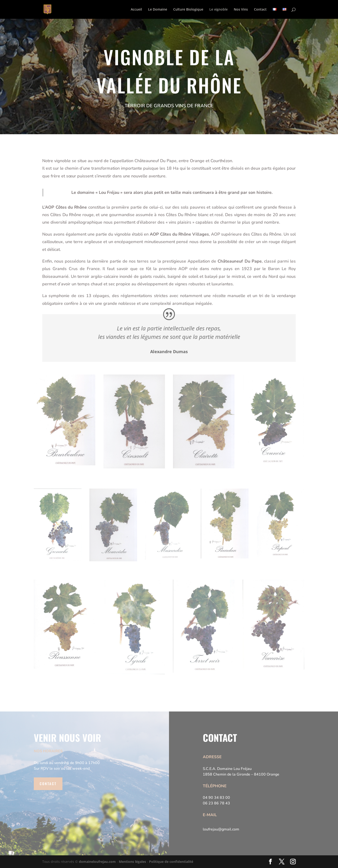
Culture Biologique (188, 10)
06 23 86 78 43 (216, 803)
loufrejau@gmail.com (221, 829)
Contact (260, 10)
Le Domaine (158, 10)
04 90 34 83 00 (216, 798)
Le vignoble (219, 10)
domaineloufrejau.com (97, 862)
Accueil (136, 10)
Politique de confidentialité (171, 862)
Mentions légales (132, 862)
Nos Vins (241, 10)
